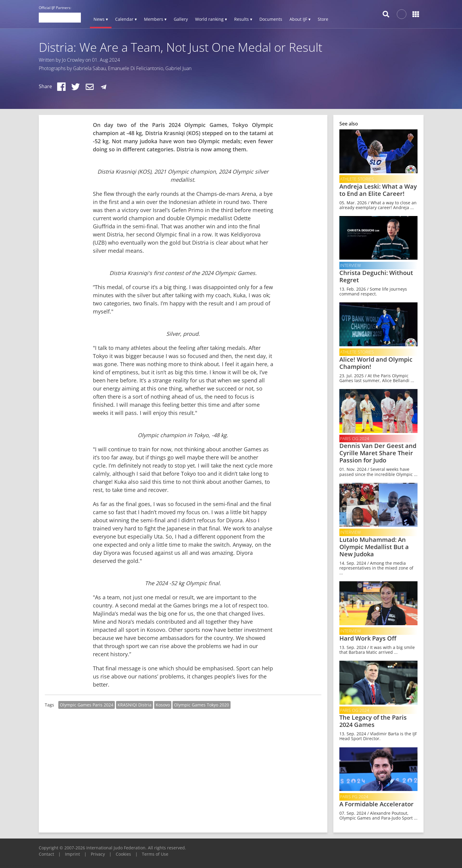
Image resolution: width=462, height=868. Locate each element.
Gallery (181, 19)
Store (323, 19)
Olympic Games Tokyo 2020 (202, 705)
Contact (46, 854)
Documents (271, 19)
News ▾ (101, 19)
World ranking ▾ (211, 19)
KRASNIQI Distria (135, 705)
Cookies (123, 854)
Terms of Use (155, 854)
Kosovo (163, 705)
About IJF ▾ (300, 19)
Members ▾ (155, 19)
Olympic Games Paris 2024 (87, 705)
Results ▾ (243, 19)
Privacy (98, 854)
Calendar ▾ (126, 19)
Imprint (72, 854)
